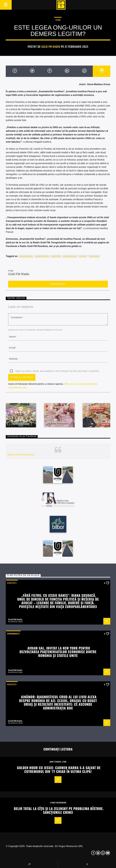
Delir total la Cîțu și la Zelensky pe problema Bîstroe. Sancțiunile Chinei (59, 810)
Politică (12, 583)
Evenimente (13, 634)
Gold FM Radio (51, 47)
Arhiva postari (58, 284)
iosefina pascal (70, 256)
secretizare (94, 256)
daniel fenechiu (42, 256)
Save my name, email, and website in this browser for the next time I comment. (57, 371)
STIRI (58, 20)
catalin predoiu (26, 256)
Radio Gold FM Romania (21, 455)
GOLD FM (56, 256)
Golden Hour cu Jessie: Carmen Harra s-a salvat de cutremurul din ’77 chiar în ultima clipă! (59, 769)
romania (83, 256)
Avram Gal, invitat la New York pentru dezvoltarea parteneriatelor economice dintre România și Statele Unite (58, 652)
